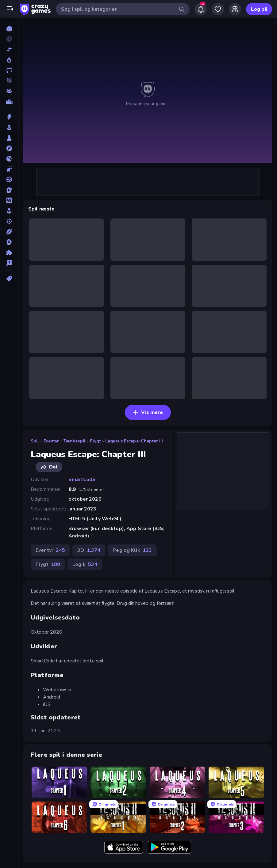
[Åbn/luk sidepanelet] (10, 9)
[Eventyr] (9, 148)
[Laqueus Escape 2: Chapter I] (118, 817)
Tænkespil (75, 441)
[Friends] (235, 9)
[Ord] (9, 200)
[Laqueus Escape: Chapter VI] (59, 817)
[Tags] (9, 279)
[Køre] (9, 180)
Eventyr (51, 441)
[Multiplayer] (9, 91)
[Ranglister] (9, 101)
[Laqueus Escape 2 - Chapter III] (236, 817)
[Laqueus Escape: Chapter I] (59, 782)
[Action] (9, 117)
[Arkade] (9, 127)
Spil (35, 441)
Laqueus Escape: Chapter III (134, 441)
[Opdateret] (9, 70)
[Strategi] (9, 242)
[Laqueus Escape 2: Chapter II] (177, 817)
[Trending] (9, 60)
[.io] (9, 159)
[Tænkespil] (9, 252)
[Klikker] (9, 169)
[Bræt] (9, 138)
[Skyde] (9, 221)
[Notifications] (201, 9)
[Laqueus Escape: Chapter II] (118, 782)
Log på (259, 9)
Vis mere (148, 412)
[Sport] (9, 232)
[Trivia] (9, 263)
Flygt (95, 441)
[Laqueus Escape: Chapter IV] (177, 782)
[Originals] (9, 81)
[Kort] (9, 190)
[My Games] (218, 9)
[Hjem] (9, 28)
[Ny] (9, 49)
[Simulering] (9, 211)
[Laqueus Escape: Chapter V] (236, 782)
